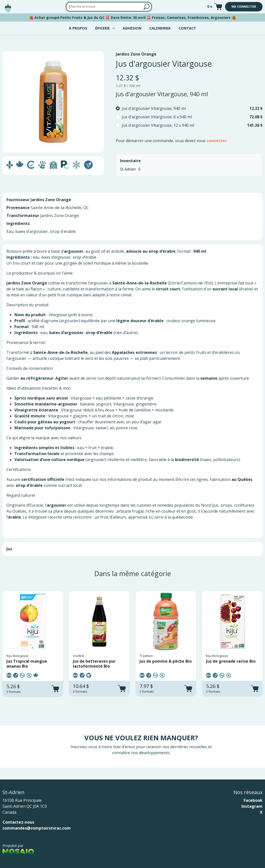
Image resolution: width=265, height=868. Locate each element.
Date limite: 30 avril (128, 17)
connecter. (217, 141)
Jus (9, 549)
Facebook (253, 800)
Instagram (252, 806)
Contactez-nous (18, 822)
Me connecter (244, 7)
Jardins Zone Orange (136, 54)
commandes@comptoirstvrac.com (37, 828)
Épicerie (103, 28)
